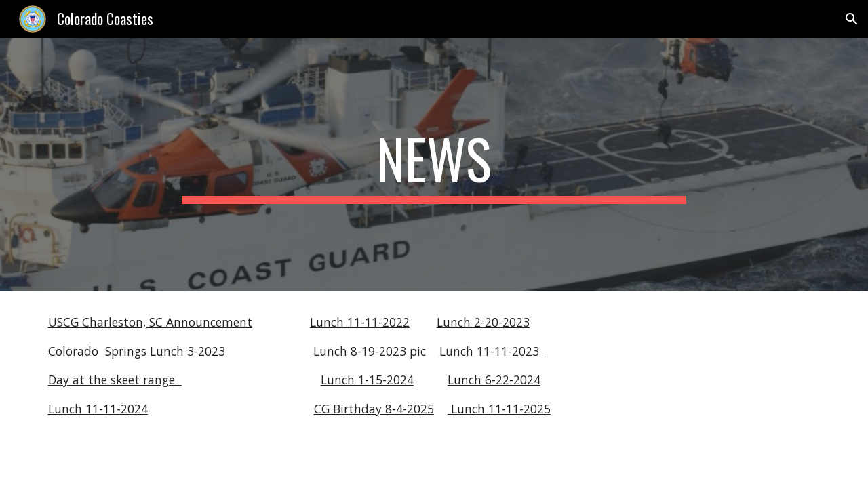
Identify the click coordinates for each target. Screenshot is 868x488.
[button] (852, 19)
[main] (434, 165)
